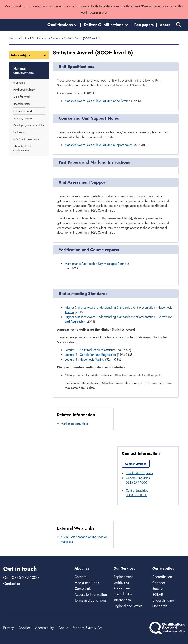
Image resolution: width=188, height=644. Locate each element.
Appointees (122, 588)
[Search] (179, 25)
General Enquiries (138, 478)
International (123, 600)
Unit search (20, 132)
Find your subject (24, 90)
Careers (80, 577)
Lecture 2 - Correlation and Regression (90, 355)
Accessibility (45, 628)
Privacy (8, 628)
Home (13, 38)
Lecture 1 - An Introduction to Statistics (90, 350)
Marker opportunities (75, 424)
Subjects (56, 38)
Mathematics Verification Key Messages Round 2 (97, 264)
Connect (159, 583)
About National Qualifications (22, 148)
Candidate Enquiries (139, 473)
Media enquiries (87, 583)
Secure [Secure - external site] (157, 589)
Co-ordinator (123, 594)
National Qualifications (34, 38)
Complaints (83, 589)
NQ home (19, 83)
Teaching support (23, 118)
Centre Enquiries (137, 490)
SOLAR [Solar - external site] (158, 595)
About (165, 25)
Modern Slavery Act (87, 628)
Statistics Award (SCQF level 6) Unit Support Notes (99, 145)
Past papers (144, 25)
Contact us (12, 584)
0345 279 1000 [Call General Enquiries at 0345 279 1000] (136, 483)
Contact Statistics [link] (136, 464)
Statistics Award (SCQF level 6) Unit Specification (98, 101)
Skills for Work (22, 97)
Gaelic (63, 628)
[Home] (21, 25)
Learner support (23, 111)
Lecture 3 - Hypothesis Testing (85, 359)
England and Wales (128, 606)
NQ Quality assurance (26, 139)
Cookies (24, 628)
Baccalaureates (22, 104)
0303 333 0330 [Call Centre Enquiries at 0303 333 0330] (136, 495)
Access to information (91, 595)
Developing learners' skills (29, 125)
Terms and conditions (90, 600)
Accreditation (162, 577)
